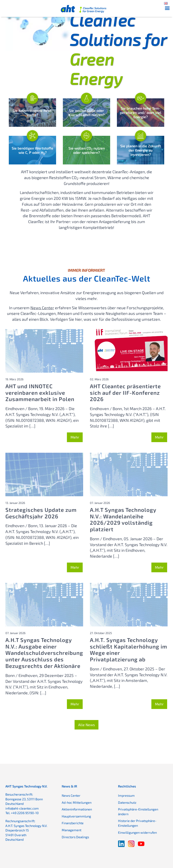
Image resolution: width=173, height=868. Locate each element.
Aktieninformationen (77, 809)
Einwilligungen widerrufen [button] (137, 832)
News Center (42, 307)
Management (72, 830)
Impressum (126, 795)
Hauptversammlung (76, 816)
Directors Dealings (75, 837)
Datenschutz (127, 802)
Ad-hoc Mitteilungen (77, 802)
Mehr (75, 437)
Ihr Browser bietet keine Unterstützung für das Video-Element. (44, 29)
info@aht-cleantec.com (22, 808)
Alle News (86, 724)
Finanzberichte (73, 823)
